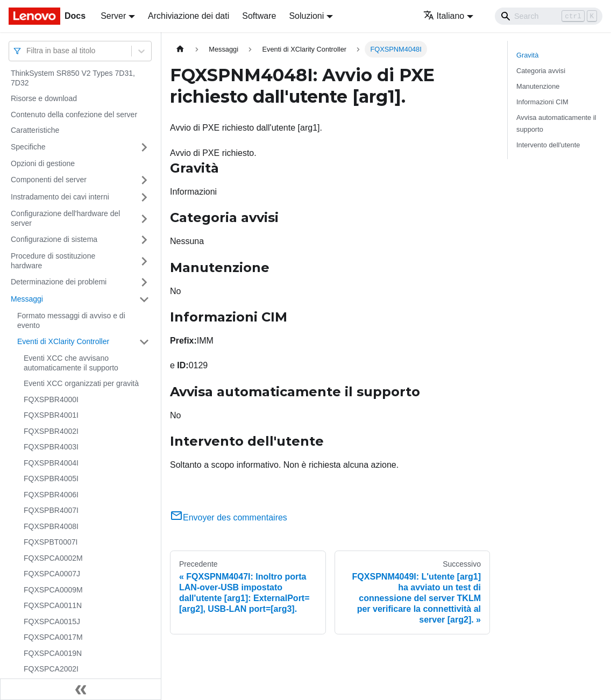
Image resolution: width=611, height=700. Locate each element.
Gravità (527, 55)
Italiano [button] (444, 16)
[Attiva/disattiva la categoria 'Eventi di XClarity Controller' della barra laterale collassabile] (144, 342)
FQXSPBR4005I (51, 478)
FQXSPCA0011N (53, 605)
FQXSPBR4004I (51, 463)
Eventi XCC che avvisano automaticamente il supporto (71, 363)
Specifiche (28, 147)
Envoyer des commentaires (229, 517)
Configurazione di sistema (54, 239)
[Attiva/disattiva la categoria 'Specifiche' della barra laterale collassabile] (144, 147)
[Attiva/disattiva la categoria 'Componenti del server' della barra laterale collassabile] (144, 180)
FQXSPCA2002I (51, 669)
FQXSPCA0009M (53, 590)
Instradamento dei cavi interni (60, 197)
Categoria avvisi (541, 71)
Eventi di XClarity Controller (63, 341)
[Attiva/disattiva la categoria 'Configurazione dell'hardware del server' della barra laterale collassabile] (144, 219)
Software (259, 16)
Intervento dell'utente (548, 145)
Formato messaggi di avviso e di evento (71, 320)
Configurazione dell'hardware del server (65, 218)
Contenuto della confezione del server (74, 115)
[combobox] (27, 51)
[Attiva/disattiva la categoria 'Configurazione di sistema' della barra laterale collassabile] (144, 240)
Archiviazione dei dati (189, 16)
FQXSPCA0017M (53, 637)
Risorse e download (44, 98)
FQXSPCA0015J (52, 622)
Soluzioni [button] (306, 16)
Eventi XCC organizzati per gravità (81, 383)
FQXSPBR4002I (51, 431)
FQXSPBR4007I (51, 510)
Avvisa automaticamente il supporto (556, 123)
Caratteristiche (35, 130)
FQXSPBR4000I (51, 399)
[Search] (549, 16)
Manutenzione (538, 86)
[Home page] (180, 49)
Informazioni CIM (542, 102)
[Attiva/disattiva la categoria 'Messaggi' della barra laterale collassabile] (144, 299)
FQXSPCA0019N (53, 653)
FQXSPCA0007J (52, 574)
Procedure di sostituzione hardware (53, 261)
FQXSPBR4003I (51, 447)
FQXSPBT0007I (51, 542)
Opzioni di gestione (43, 163)
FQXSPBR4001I (51, 415)
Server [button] (113, 16)
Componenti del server (49, 180)
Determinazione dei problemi (59, 282)
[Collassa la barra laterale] (81, 689)
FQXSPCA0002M (53, 558)
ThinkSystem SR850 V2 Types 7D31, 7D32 (73, 78)
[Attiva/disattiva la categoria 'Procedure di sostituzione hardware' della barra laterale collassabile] (144, 261)
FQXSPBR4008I (51, 526)
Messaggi (27, 299)
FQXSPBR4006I (51, 495)
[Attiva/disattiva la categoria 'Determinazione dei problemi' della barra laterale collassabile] (144, 282)
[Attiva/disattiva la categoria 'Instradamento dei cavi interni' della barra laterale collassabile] (144, 197)
